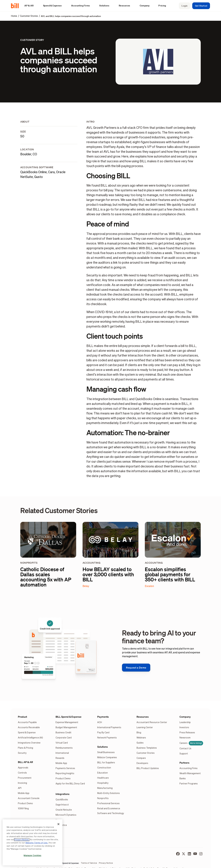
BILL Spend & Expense (69, 717)
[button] (31, 6)
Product (22, 717)
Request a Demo (136, 668)
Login (185, 6)
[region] (32, 842)
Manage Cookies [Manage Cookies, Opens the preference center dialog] (32, 856)
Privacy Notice (22, 840)
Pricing (162, 6)
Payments (103, 717)
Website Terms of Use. (37, 843)
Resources (143, 717)
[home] (16, 6)
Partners (184, 763)
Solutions (103, 747)
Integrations (63, 794)
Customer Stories (29, 16)
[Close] (58, 824)
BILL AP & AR (25, 762)
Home (14, 16)
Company (185, 717)
